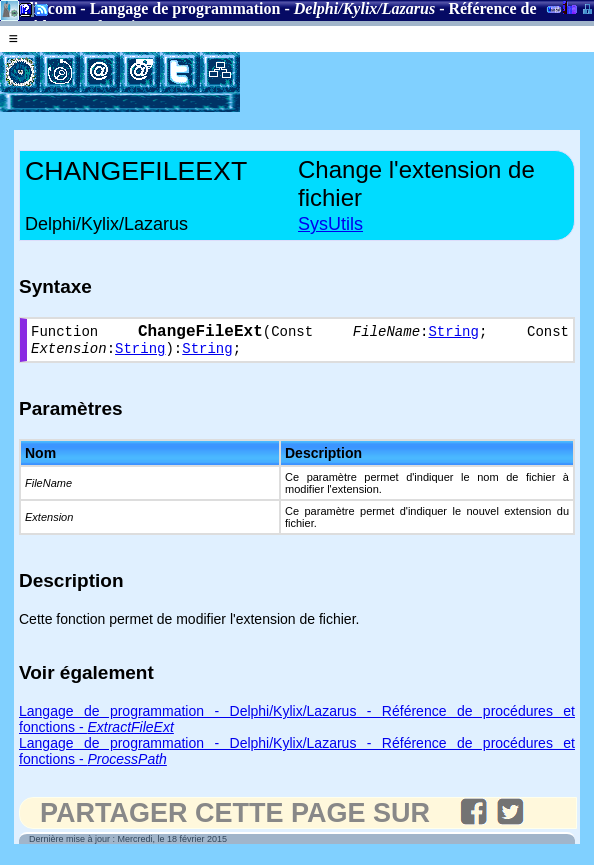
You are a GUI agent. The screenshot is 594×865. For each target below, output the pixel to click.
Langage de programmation (185, 8)
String (453, 334)
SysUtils (330, 224)
